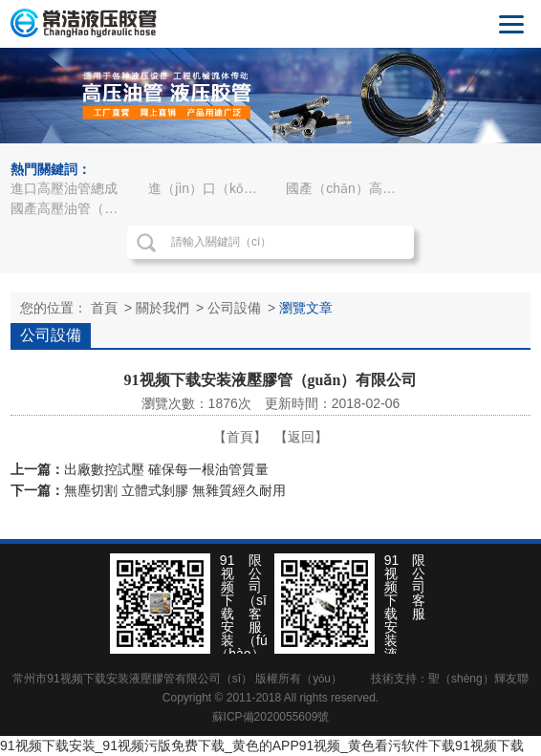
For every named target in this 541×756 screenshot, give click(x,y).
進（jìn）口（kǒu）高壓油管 (210, 188)
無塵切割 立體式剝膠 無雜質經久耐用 (175, 490)
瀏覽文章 (306, 308)
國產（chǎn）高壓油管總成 (348, 188)
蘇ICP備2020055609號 (271, 717)
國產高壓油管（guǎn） (73, 208)
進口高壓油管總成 (64, 188)
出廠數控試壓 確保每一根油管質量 (166, 469)
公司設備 (234, 308)
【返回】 (301, 437)
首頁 (104, 308)
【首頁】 (240, 437)
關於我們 (162, 308)
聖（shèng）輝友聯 (478, 679)
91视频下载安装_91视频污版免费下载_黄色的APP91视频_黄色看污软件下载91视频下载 (262, 745)
